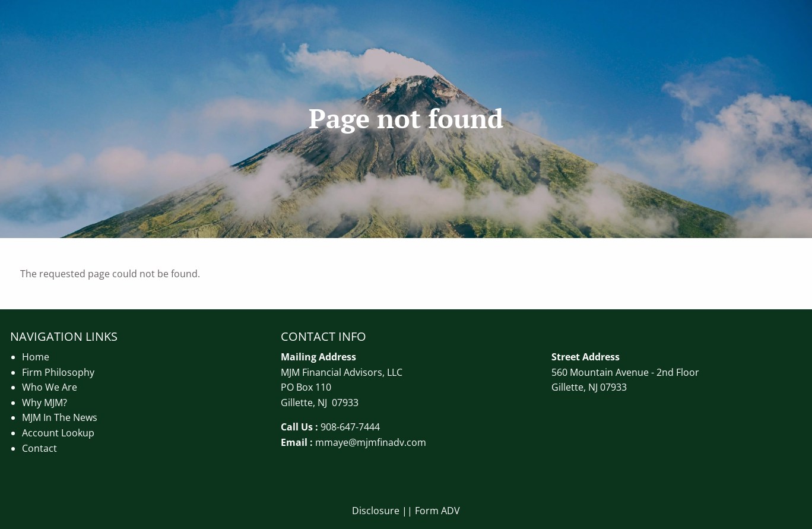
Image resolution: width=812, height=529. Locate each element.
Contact (39, 448)
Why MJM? (45, 403)
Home (36, 357)
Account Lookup (58, 433)
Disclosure (376, 511)
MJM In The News (60, 417)
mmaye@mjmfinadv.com (371, 442)
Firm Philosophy (58, 372)
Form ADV (437, 511)
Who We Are (50, 387)
